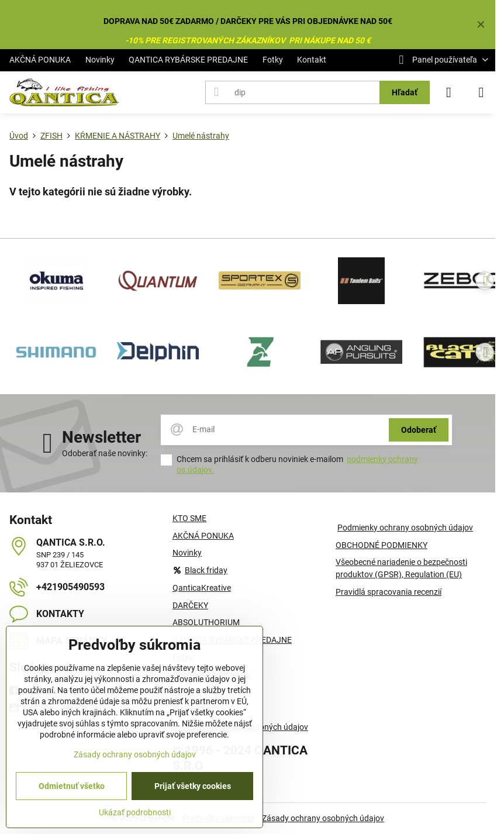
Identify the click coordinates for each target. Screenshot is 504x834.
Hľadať (405, 92)
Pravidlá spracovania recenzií (389, 592)
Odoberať (419, 430)
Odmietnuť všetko (72, 786)
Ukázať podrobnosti (135, 812)
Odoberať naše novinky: (105, 453)
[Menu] (481, 92)
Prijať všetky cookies (193, 786)
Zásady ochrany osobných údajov (323, 818)
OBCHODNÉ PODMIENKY (382, 545)
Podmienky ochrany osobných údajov (405, 528)
